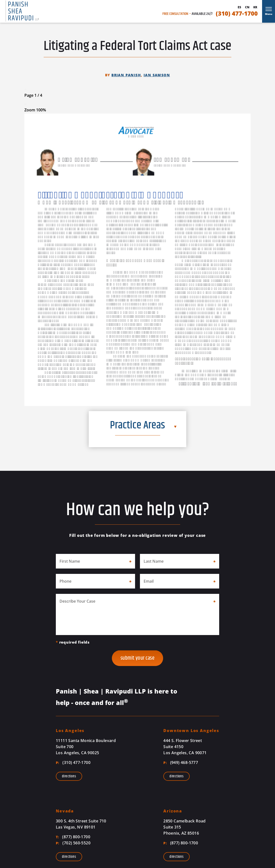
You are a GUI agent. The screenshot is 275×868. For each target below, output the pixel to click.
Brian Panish (126, 75)
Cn (247, 7)
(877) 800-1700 (73, 837)
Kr (255, 7)
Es (239, 7)
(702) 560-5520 (73, 843)
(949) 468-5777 (181, 762)
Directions (69, 776)
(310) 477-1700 (237, 13)
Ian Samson (157, 75)
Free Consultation (175, 14)
